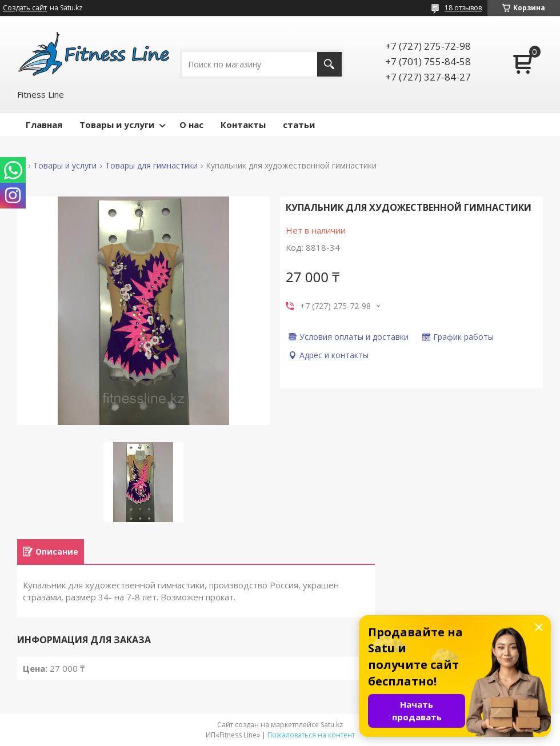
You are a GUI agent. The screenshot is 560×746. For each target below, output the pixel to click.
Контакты (243, 125)
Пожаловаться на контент (311, 735)
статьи (299, 125)
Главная (44, 125)
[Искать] (329, 64)
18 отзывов (463, 8)
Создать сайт (25, 8)
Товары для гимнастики (151, 166)
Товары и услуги (117, 125)
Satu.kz (332, 725)
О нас (191, 125)
